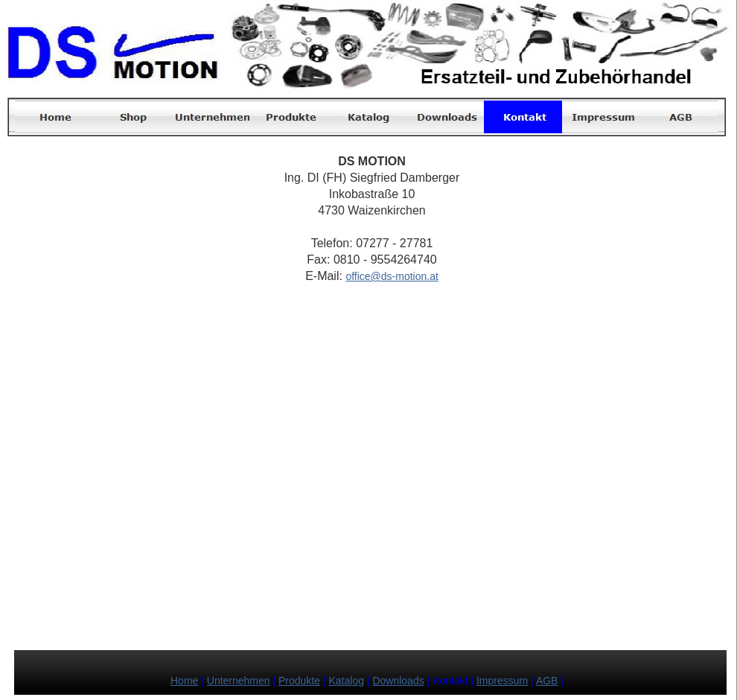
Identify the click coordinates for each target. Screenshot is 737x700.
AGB (547, 681)
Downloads (398, 681)
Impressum (502, 681)
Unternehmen (239, 681)
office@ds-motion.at (392, 276)
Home (184, 681)
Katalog (347, 681)
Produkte (299, 681)
